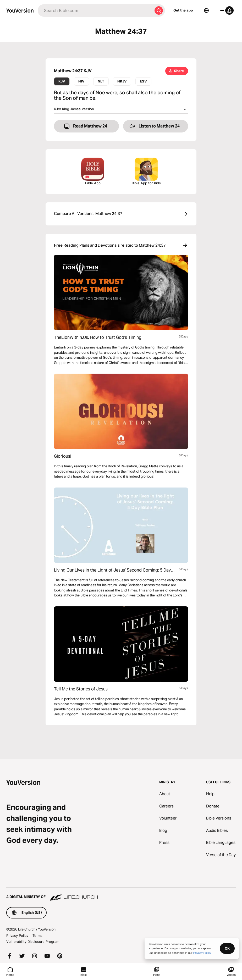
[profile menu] (226, 10)
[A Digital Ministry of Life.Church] (121, 894)
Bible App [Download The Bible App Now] (93, 171)
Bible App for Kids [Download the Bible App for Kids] (146, 171)
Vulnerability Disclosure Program (33, 942)
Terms (37, 935)
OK (227, 948)
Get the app (183, 10)
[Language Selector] (206, 10)
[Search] (95, 10)
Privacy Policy (17, 935)
